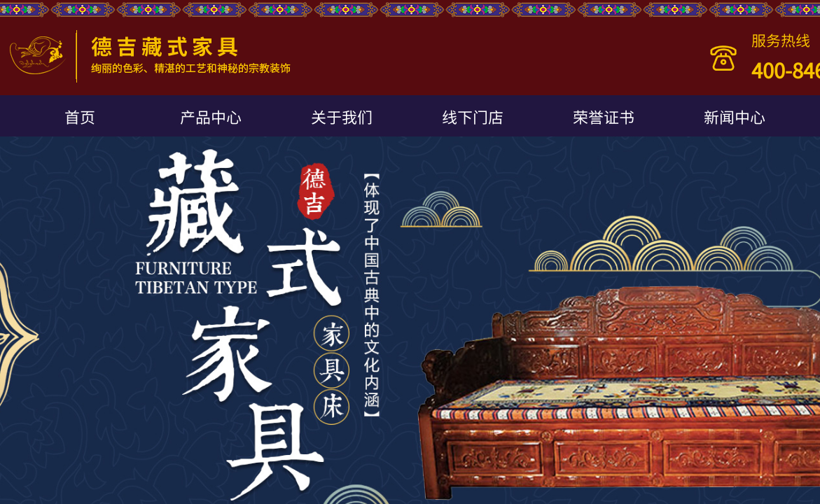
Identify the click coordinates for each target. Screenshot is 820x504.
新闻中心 (735, 116)
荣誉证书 (604, 116)
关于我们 (342, 116)
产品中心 (211, 116)
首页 (80, 116)
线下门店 (473, 116)
